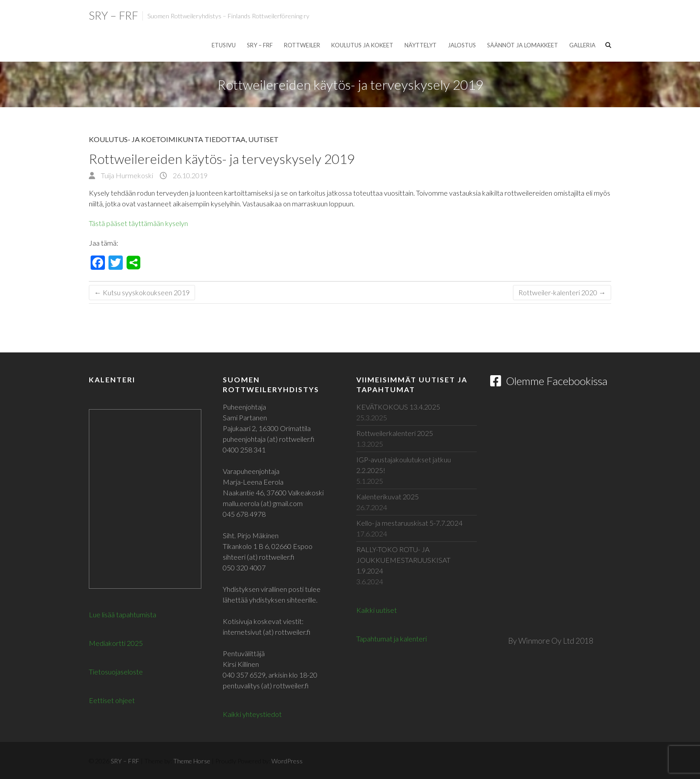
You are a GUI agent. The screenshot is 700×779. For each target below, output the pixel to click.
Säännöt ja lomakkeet (523, 45)
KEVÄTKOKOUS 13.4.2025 (398, 407)
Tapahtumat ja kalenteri (392, 639)
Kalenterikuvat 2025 (387, 496)
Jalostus (462, 45)
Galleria (582, 45)
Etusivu (224, 45)
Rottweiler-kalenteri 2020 (562, 292)
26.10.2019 (190, 175)
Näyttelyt (421, 45)
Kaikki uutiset (377, 610)
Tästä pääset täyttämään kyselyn (139, 223)
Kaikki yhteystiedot (252, 714)
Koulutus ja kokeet (362, 45)
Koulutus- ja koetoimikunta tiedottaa (167, 139)
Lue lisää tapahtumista (123, 614)
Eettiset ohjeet (112, 700)
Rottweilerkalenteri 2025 (395, 433)
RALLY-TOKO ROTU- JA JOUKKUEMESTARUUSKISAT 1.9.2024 (403, 560)
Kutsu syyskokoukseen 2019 (142, 292)
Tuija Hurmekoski (126, 175)
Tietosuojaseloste (116, 672)
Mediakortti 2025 (116, 643)
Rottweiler (302, 45)
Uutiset (263, 139)
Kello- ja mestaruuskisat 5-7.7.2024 (409, 523)
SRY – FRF (113, 15)
